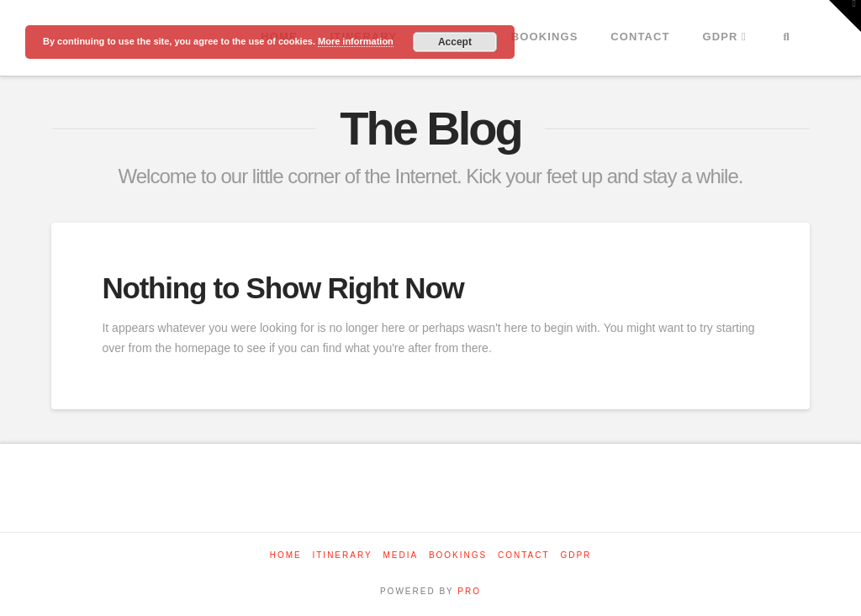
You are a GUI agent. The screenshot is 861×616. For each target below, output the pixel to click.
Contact (524, 555)
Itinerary (342, 555)
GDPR (576, 555)
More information (356, 41)
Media (400, 555)
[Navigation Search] (786, 38)
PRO (469, 591)
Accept (455, 42)
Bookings (458, 555)
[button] (845, 16)
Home (286, 555)
